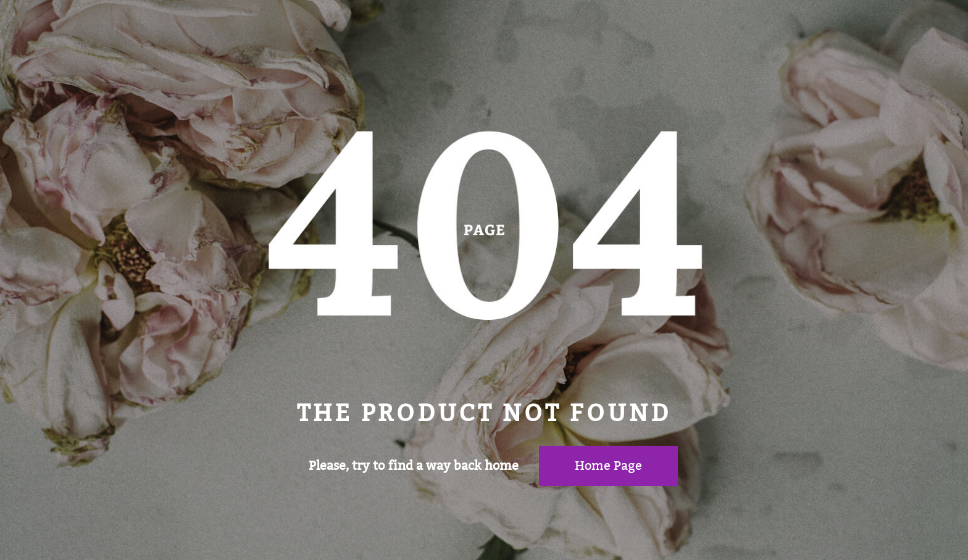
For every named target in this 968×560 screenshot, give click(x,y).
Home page (608, 466)
